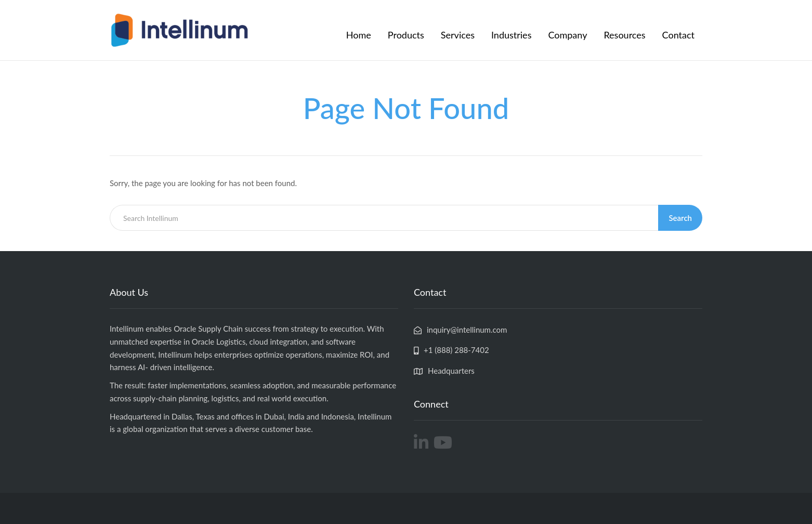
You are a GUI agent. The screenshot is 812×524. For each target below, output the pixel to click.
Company (567, 35)
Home (359, 35)
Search (680, 218)
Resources (624, 35)
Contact (678, 35)
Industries (511, 35)
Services (458, 35)
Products (406, 35)
